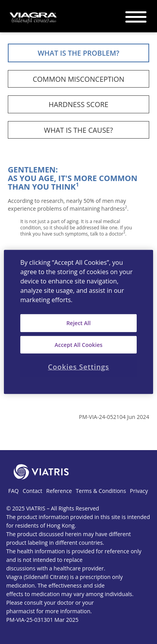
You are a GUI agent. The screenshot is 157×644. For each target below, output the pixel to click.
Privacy (139, 491)
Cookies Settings (79, 367)
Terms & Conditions (101, 491)
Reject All (78, 323)
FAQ (13, 491)
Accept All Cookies (79, 344)
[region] (78, 322)
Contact (32, 491)
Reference (59, 491)
